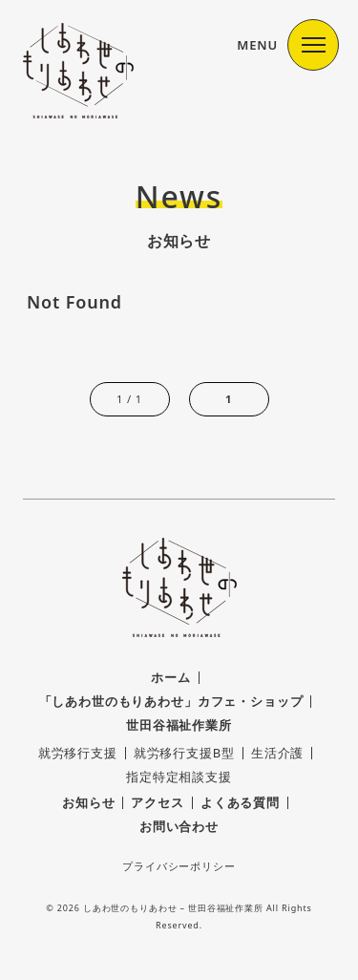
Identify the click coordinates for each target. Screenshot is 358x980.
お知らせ (88, 802)
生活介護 (277, 753)
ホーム (171, 677)
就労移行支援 (78, 753)
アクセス (157, 802)
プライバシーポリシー (179, 866)
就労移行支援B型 (184, 753)
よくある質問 (240, 802)
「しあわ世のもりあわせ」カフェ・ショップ (171, 701)
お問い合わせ (179, 826)
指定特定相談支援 (179, 777)
